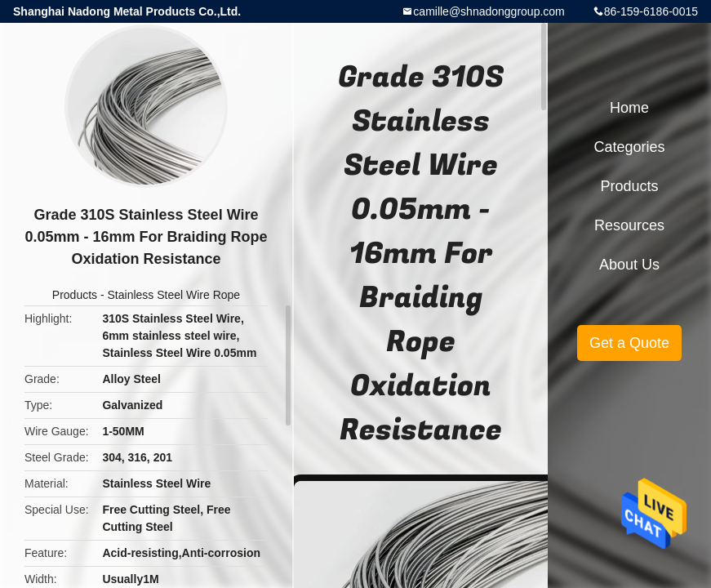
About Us (629, 265)
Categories (629, 147)
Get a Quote (629, 343)
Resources (629, 225)
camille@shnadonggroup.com (489, 11)
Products (75, 295)
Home (629, 108)
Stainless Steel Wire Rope (174, 295)
